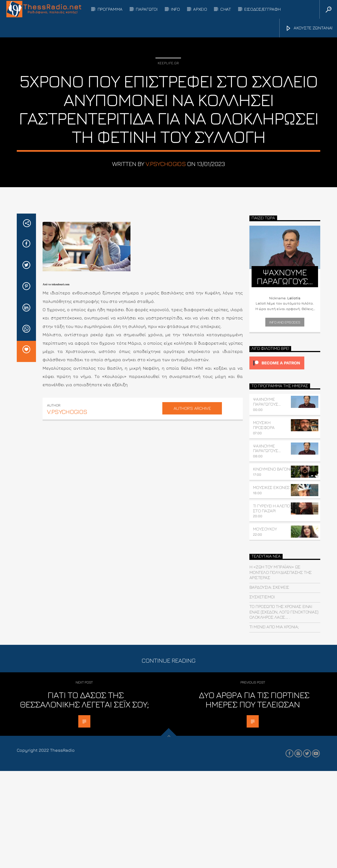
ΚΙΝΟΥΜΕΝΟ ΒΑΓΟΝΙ (272, 566)
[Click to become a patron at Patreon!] (285, 460)
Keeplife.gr (168, 112)
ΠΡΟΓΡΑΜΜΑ (110, 9)
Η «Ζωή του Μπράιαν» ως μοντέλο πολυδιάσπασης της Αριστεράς (281, 669)
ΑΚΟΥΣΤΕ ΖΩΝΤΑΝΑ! (309, 28)
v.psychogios (166, 212)
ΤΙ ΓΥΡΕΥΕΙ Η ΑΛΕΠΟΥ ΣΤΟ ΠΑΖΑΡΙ (273, 605)
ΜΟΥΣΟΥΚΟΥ (265, 626)
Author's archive (192, 505)
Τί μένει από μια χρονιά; (274, 724)
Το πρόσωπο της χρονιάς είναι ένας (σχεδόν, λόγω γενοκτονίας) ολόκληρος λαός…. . (284, 709)
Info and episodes (285, 419)
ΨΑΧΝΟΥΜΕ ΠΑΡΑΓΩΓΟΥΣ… (267, 499)
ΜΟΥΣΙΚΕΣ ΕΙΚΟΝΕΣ (271, 585)
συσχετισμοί (262, 694)
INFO (175, 9)
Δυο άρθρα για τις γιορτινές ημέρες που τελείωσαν (254, 797)
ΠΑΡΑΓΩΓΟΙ (147, 9)
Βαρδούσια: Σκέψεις (269, 684)
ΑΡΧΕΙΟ (200, 9)
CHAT (226, 9)
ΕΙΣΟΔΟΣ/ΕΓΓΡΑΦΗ (262, 9)
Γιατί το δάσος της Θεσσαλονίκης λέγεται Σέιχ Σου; (84, 797)
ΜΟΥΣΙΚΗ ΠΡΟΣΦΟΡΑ (264, 522)
